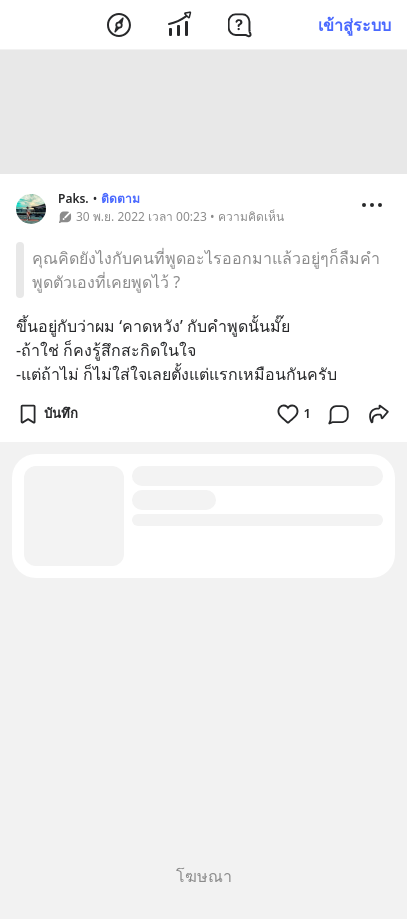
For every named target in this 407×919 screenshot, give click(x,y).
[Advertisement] (204, 115)
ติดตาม (120, 201)
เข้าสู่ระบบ (354, 25)
